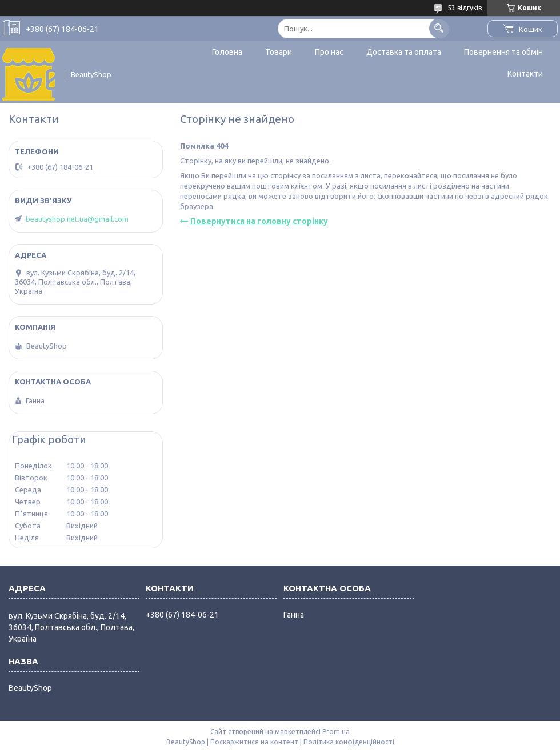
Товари (279, 52)
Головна (227, 52)
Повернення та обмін (503, 52)
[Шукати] (439, 28)
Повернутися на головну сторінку (259, 221)
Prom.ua (336, 732)
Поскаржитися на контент (254, 742)
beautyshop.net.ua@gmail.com (77, 219)
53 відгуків (465, 8)
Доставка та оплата (404, 52)
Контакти (525, 74)
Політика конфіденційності (349, 742)
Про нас (329, 52)
